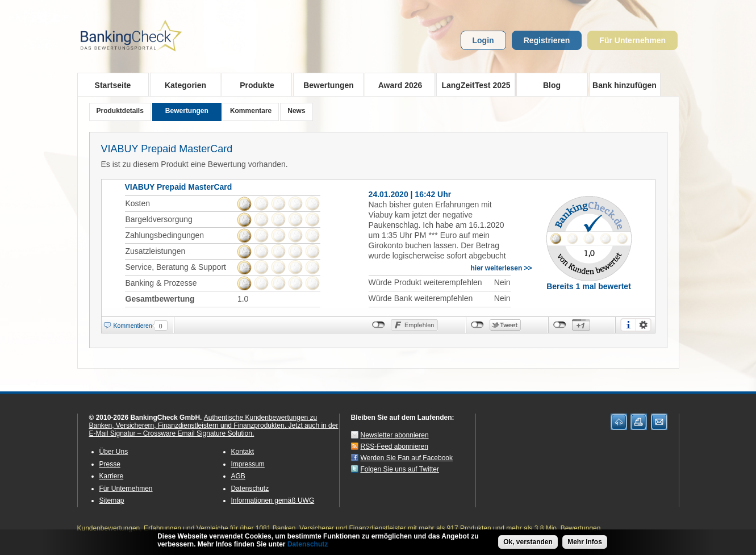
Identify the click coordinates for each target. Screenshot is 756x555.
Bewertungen (325, 85)
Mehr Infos (585, 543)
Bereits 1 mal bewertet (589, 286)
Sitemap (112, 500)
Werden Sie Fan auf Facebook (407, 458)
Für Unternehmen (632, 40)
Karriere (112, 476)
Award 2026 (397, 85)
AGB (238, 476)
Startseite (113, 85)
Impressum (248, 464)
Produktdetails (120, 111)
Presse (110, 464)
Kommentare (251, 111)
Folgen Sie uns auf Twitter (400, 469)
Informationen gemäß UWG (273, 500)
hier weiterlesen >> (502, 268)
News (296, 111)
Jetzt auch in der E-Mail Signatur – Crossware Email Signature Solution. (214, 429)
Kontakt (243, 452)
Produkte (254, 85)
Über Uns (114, 452)
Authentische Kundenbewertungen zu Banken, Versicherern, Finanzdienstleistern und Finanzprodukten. (203, 422)
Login (483, 40)
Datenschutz (250, 489)
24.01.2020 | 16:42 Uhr (410, 194)
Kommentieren (133, 326)
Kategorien (182, 85)
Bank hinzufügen (625, 85)
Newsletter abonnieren (395, 435)
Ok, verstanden (528, 543)
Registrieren (547, 40)
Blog (552, 85)
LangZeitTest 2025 (473, 85)
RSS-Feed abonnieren (394, 446)
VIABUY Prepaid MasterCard (167, 149)
